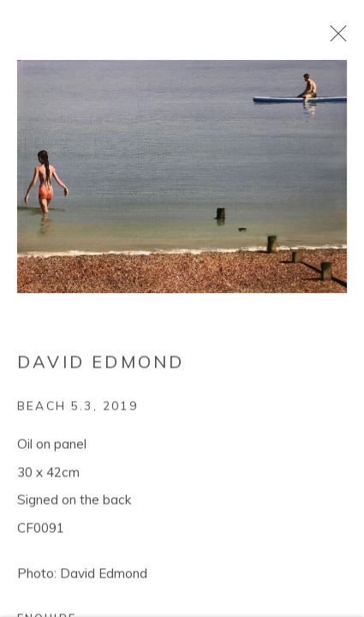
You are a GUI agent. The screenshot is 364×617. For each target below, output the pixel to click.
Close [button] (334, 39)
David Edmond (101, 364)
